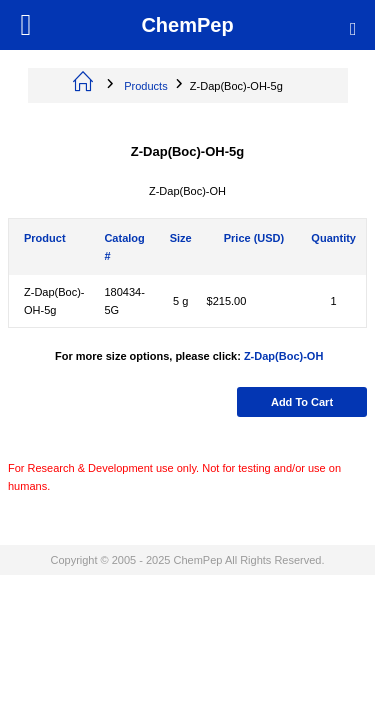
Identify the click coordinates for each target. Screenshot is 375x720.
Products (145, 86)
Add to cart (302, 402)
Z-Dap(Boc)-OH (283, 356)
